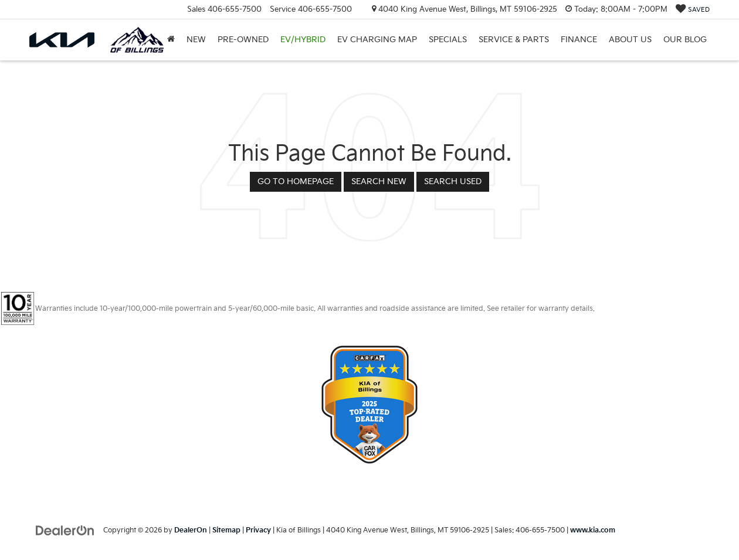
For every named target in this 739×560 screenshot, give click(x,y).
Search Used (453, 181)
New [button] (196, 40)
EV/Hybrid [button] (303, 40)
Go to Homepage (296, 181)
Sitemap (226, 530)
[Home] (171, 40)
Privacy (258, 530)
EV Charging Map (377, 40)
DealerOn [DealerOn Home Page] (191, 530)
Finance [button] (579, 40)
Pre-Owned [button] (243, 40)
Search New (379, 181)
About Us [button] (630, 40)
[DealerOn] (65, 530)
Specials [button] (448, 40)
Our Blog (685, 40)
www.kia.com (593, 530)
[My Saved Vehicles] (693, 10)
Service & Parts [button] (514, 40)
